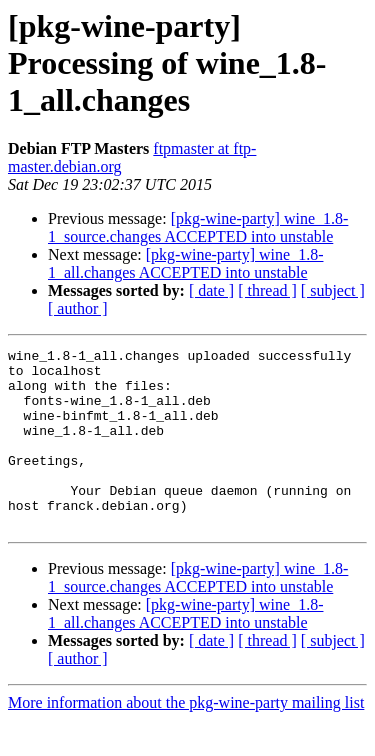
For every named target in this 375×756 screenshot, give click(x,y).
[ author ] (78, 308)
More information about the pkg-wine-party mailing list (186, 738)
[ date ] (211, 290)
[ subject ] (333, 290)
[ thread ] (267, 290)
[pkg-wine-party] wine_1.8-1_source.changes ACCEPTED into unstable (198, 227)
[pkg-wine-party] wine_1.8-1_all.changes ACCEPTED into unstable (185, 263)
